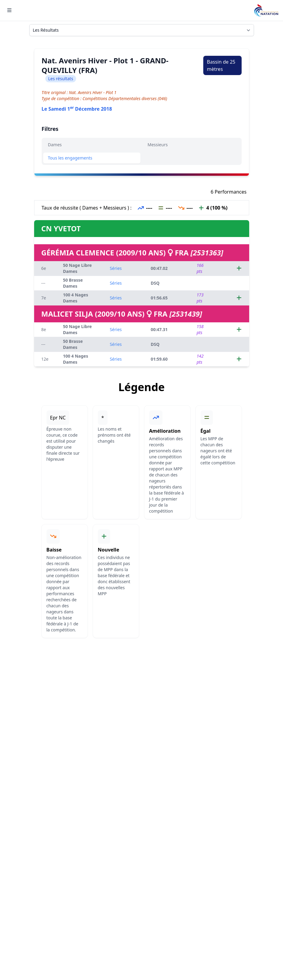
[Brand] (266, 10)
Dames (55, 145)
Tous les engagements (70, 158)
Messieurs (158, 145)
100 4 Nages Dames (75, 298)
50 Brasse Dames (73, 283)
